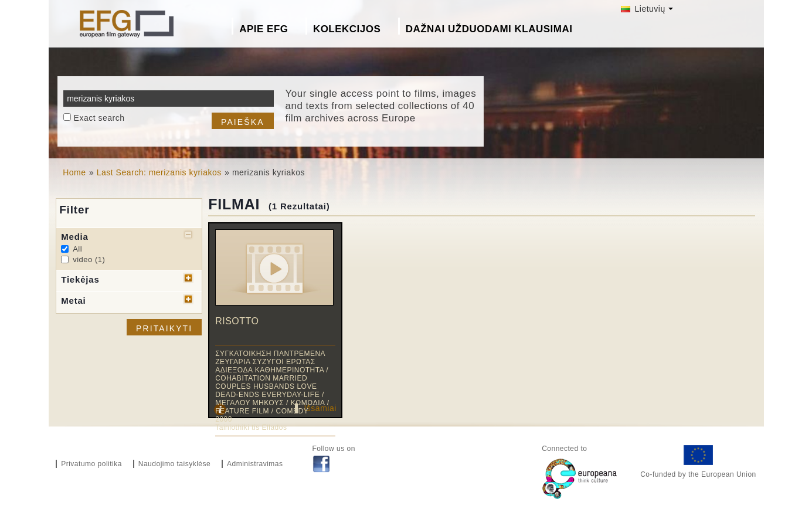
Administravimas (255, 464)
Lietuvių (643, 9)
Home (74, 172)
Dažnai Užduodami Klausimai (489, 29)
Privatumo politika (91, 464)
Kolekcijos (347, 29)
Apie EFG (264, 29)
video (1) (89, 259)
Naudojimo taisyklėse (174, 464)
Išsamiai (320, 408)
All (77, 249)
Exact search (99, 118)
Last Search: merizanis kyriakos (159, 172)
